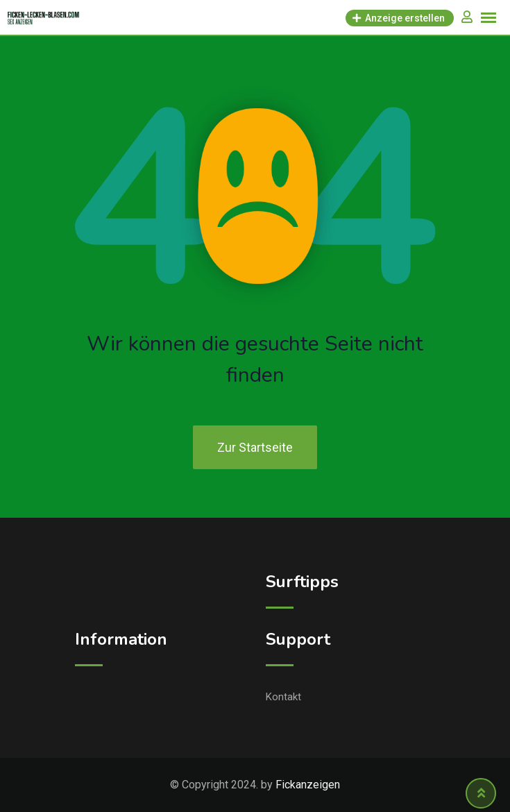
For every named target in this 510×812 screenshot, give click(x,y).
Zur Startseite (255, 447)
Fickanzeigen (308, 785)
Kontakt (283, 697)
